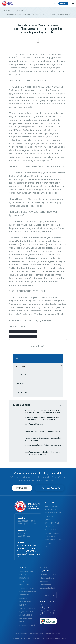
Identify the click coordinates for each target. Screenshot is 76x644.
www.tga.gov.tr (59, 202)
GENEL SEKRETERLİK (26, 571)
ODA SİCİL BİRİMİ (25, 595)
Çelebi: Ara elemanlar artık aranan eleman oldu (44, 431)
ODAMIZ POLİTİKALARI (53, 513)
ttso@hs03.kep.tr (23, 536)
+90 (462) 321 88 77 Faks (27, 524)
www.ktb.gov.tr (41, 202)
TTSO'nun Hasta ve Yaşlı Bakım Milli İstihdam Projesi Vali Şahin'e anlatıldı (42, 453)
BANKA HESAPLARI (51, 506)
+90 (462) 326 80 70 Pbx (26, 521)
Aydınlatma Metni (36, 634)
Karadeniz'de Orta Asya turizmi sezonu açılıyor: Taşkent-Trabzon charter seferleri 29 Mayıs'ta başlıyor (43, 412)
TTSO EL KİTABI (50, 536)
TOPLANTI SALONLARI (53, 533)
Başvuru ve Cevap (53, 634)
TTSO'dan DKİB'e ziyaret (34, 424)
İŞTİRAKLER (49, 520)
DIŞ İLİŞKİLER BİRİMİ (26, 612)
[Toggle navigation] (73, 3)
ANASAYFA (8, 11)
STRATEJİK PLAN (51, 530)
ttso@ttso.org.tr (23, 533)
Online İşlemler (63, 4)
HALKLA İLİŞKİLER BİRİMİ (28, 591)
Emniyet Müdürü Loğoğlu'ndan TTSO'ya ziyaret (43, 445)
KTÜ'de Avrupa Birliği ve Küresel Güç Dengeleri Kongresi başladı (43, 439)
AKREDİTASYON (50, 510)
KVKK (47, 547)
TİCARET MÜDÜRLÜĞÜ (27, 588)
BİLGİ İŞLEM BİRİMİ (26, 618)
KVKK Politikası (21, 634)
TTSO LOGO (49, 516)
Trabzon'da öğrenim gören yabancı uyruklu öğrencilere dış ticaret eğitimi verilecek (42, 418)
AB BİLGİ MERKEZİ (26, 615)
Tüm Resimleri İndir (17, 327)
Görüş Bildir (22, 488)
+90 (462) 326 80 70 (50, 488)
